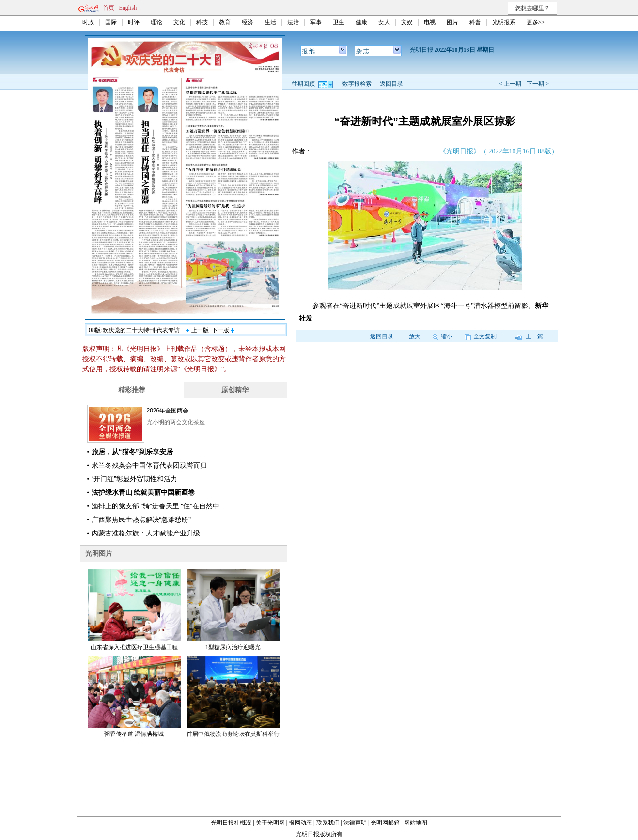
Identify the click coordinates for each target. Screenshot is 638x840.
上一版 (197, 330)
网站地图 (416, 823)
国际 (111, 22)
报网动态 (300, 823)
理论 (156, 22)
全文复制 (481, 336)
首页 (109, 8)
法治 (293, 22)
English (128, 8)
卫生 (339, 22)
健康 (361, 22)
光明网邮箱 (385, 823)
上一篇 (529, 336)
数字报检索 (357, 84)
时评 (134, 22)
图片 (452, 22)
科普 (475, 22)
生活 (270, 22)
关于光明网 (270, 823)
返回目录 (391, 84)
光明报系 (504, 22)
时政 (88, 22)
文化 (179, 22)
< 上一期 (510, 84)
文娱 (407, 22)
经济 (248, 22)
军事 (316, 22)
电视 (430, 22)
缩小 (443, 336)
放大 (415, 336)
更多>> (536, 22)
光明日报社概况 (231, 823)
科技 (202, 22)
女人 (384, 22)
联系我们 (328, 823)
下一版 (223, 330)
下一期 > (538, 84)
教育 (225, 22)
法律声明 (355, 823)
